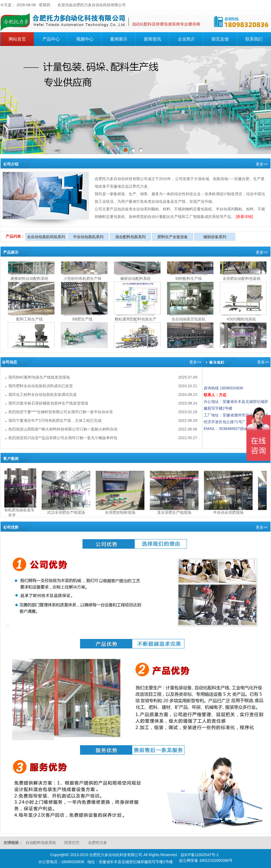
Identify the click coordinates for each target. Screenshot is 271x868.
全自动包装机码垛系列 (46, 237)
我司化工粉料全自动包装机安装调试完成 (42, 395)
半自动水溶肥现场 (230, 512)
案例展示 (119, 39)
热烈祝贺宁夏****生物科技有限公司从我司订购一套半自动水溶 (61, 412)
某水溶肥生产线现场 (176, 512)
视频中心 (85, 39)
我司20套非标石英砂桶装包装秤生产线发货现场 (48, 403)
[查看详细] (244, 217)
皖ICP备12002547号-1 (200, 855)
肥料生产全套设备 (173, 237)
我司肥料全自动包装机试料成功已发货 (41, 386)
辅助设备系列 (215, 237)
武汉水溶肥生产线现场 (67, 512)
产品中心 (54, 38)
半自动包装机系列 (88, 237)
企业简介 (190, 38)
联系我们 (254, 39)
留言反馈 (220, 39)
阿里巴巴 (72, 843)
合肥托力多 (98, 843)
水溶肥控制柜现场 (121, 512)
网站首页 (17, 39)
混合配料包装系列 (130, 237)
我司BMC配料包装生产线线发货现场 (39, 377)
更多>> (262, 164)
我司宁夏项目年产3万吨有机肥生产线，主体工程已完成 (55, 420)
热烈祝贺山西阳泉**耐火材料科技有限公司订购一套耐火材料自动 (63, 429)
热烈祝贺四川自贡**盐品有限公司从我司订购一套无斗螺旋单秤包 (63, 438)
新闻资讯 (153, 39)
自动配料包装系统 (41, 843)
